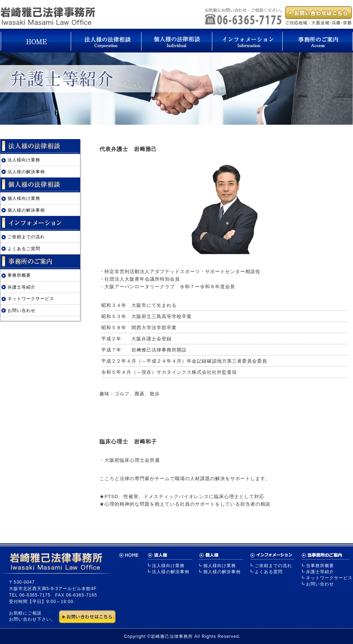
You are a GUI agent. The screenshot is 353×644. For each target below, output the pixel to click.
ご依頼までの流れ (26, 237)
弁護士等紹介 (22, 287)
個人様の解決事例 (26, 210)
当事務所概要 (320, 566)
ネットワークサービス (31, 299)
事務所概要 (19, 275)
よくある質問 (269, 572)
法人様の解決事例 (26, 172)
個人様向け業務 (24, 198)
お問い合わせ (22, 310)
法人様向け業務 (24, 160)
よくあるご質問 (24, 249)
